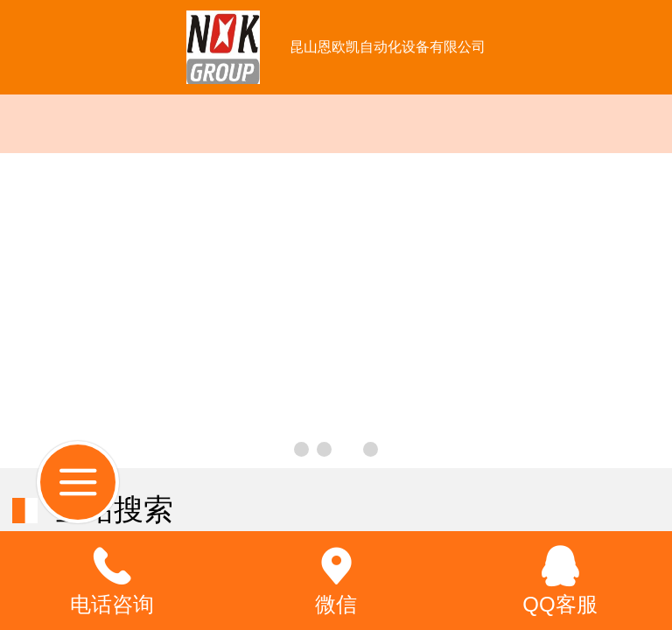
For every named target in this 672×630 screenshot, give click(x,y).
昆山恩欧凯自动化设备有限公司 (388, 47)
